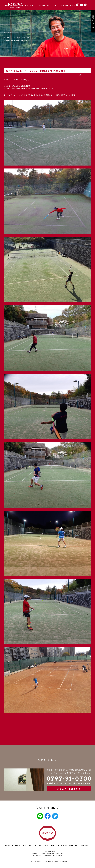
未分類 (80, 75)
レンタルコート (31, 5)
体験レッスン (10, 5)
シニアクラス (39, 845)
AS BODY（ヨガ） (45, 5)
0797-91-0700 (43, 856)
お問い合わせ (70, 5)
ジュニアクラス (28, 845)
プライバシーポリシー (47, 859)
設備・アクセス (58, 5)
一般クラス (18, 845)
